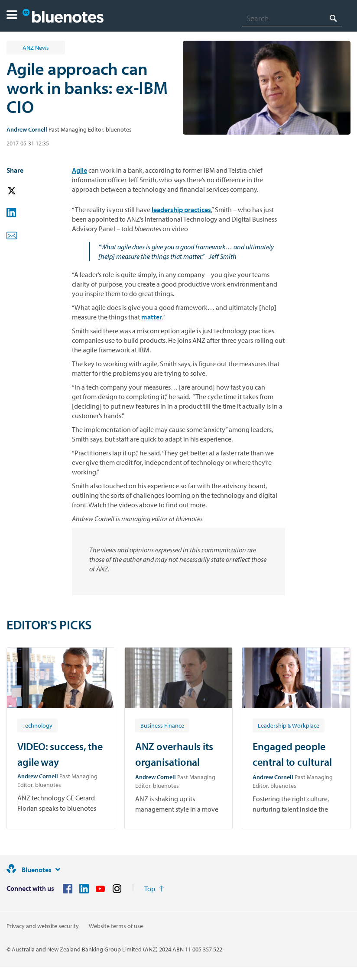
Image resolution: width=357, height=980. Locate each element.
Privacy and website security (43, 926)
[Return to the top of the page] (154, 889)
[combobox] (292, 18)
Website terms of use (116, 926)
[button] (12, 16)
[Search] (292, 18)
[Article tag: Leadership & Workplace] (289, 725)
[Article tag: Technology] (37, 725)
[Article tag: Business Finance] (162, 725)
